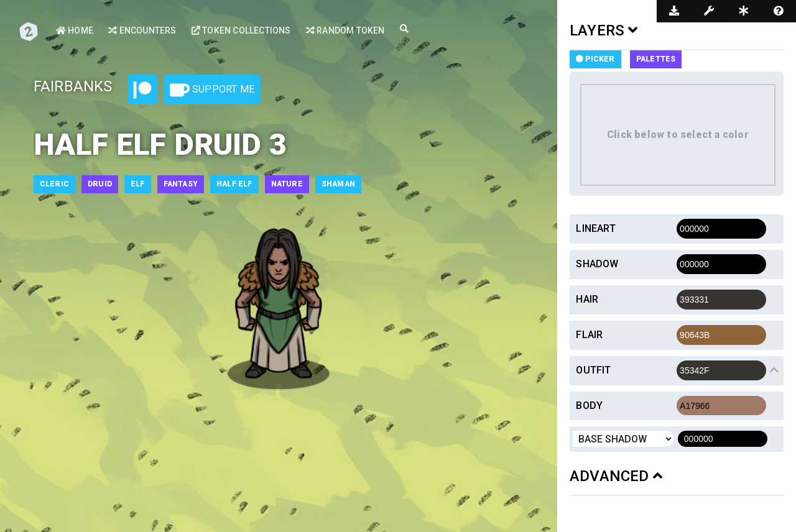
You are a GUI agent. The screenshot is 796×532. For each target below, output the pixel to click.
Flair (589, 335)
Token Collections (241, 30)
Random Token (345, 30)
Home (75, 30)
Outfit (593, 370)
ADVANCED (616, 476)
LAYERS (604, 30)
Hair (587, 299)
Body (589, 406)
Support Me (212, 90)
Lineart (595, 228)
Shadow (597, 264)
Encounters (142, 30)
